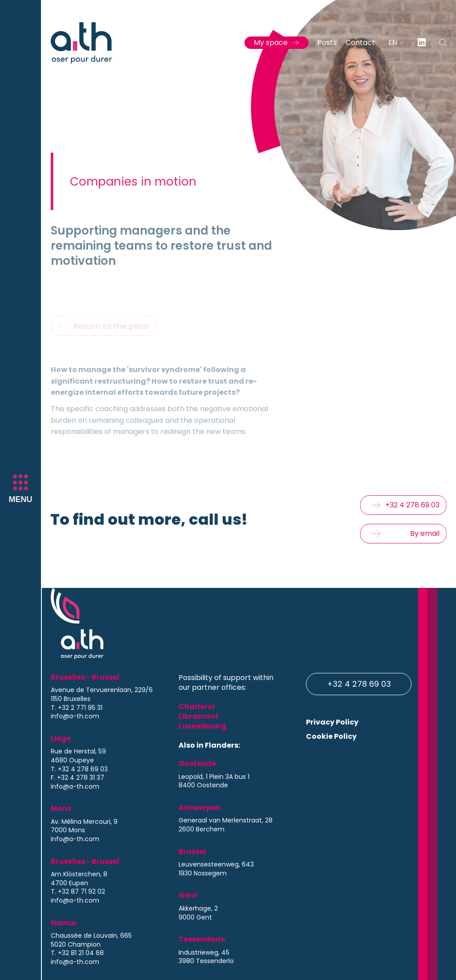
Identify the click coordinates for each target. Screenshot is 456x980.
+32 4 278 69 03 (359, 684)
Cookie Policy (331, 736)
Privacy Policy (332, 722)
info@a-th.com (75, 716)
